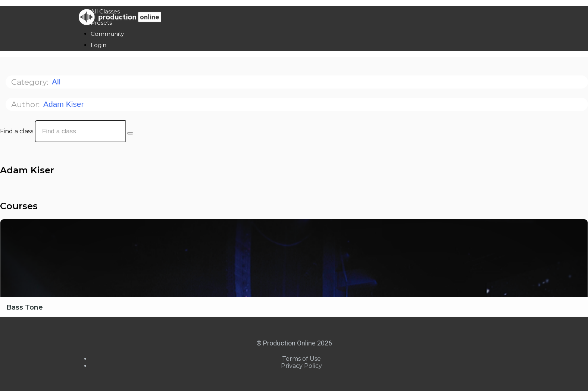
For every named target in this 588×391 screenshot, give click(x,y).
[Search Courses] (130, 133)
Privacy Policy (301, 366)
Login (98, 45)
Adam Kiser (65, 104)
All (57, 82)
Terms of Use (301, 359)
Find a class (17, 131)
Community (107, 34)
